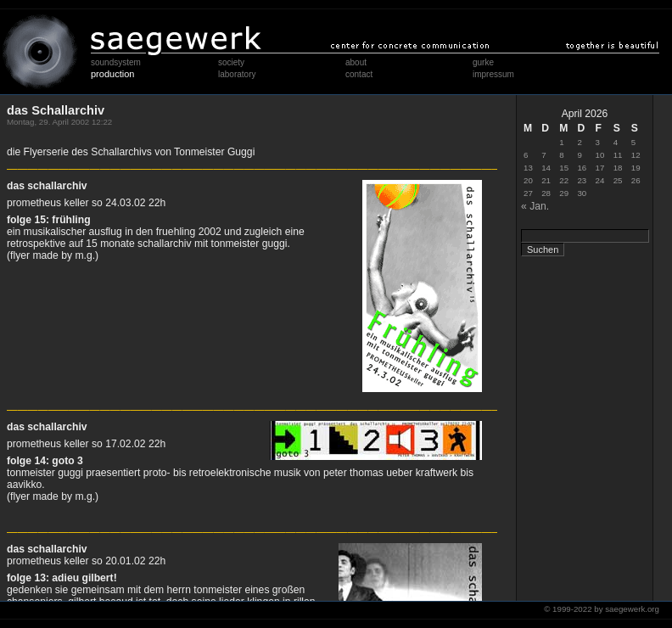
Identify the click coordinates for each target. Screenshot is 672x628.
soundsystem (116, 62)
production (112, 74)
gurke (483, 62)
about (356, 62)
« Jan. (535, 206)
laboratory (237, 74)
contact (359, 74)
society (231, 62)
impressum (493, 74)
